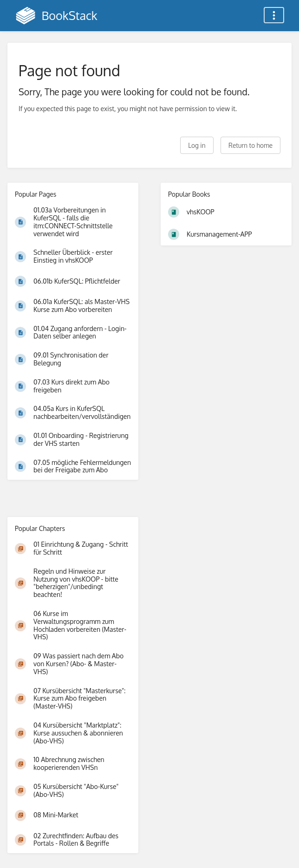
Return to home (250, 145)
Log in (197, 145)
